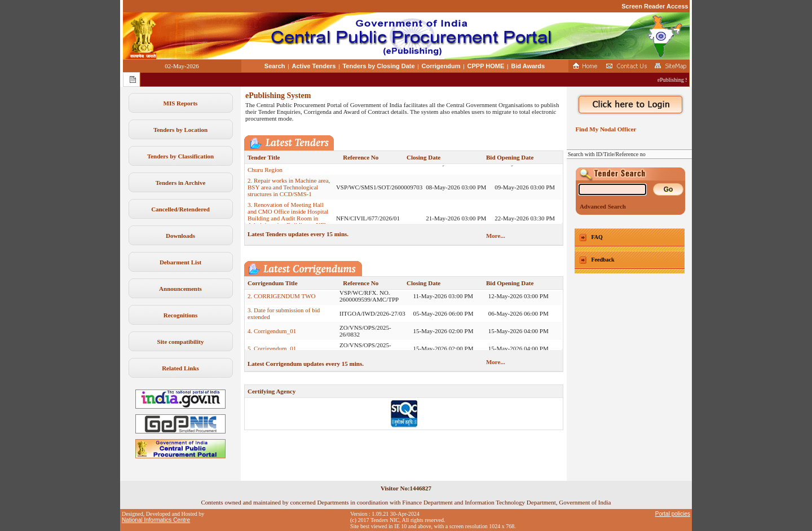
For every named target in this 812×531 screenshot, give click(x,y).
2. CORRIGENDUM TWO (282, 304)
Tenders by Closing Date (378, 66)
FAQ (597, 237)
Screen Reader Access (655, 6)
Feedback (603, 260)
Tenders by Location (180, 130)
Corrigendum (441, 66)
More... (496, 236)
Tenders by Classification (180, 156)
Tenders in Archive (181, 183)
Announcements (180, 289)
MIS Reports (181, 103)
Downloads (180, 236)
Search (275, 66)
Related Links (180, 368)
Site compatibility (181, 342)
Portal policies (673, 514)
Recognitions (181, 315)
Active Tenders (314, 66)
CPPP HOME (486, 66)
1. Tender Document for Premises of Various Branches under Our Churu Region (289, 171)
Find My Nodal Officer (604, 129)
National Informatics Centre (156, 520)
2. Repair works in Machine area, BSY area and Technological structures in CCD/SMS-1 (289, 195)
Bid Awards (528, 66)
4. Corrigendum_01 (272, 339)
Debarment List (180, 262)
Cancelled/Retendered (180, 209)
